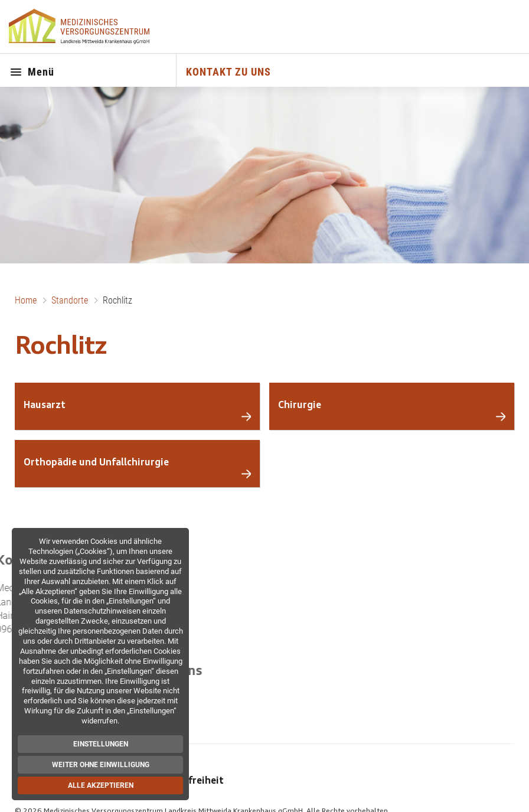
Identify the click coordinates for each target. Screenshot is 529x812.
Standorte (70, 300)
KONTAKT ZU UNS (228, 72)
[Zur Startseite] (80, 27)
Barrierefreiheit (187, 781)
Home (26, 300)
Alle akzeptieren (100, 785)
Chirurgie (300, 406)
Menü (32, 73)
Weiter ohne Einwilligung (100, 765)
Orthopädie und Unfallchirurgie (96, 463)
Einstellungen (100, 744)
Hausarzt (45, 406)
